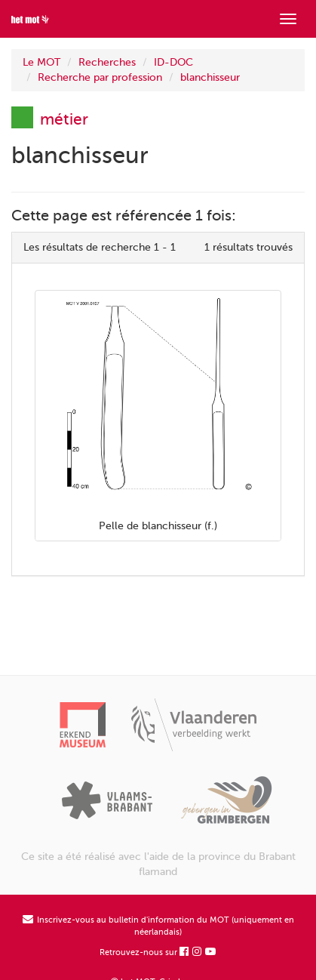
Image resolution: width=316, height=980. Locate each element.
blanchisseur (210, 77)
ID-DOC (173, 62)
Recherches (107, 62)
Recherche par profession (100, 77)
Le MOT (41, 62)
